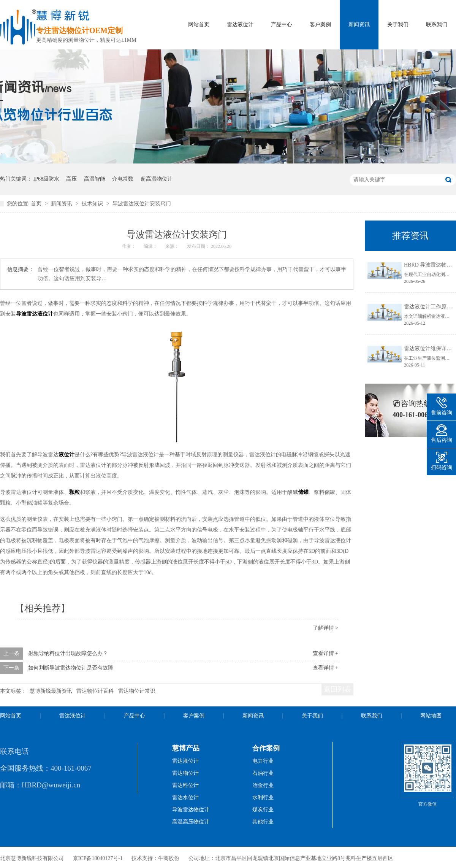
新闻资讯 (359, 25)
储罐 (303, 492)
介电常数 (123, 179)
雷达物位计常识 (137, 691)
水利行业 (263, 797)
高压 (71, 179)
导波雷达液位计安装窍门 (142, 204)
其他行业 (263, 822)
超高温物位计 (157, 179)
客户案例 (320, 25)
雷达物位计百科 (95, 691)
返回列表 (337, 689)
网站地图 (431, 716)
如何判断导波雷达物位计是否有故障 (71, 668)
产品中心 (282, 25)
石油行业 (263, 773)
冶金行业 (263, 785)
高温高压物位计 (191, 822)
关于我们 (398, 25)
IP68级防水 (46, 179)
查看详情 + (325, 653)
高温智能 (95, 179)
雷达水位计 (185, 797)
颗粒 (74, 492)
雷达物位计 (185, 773)
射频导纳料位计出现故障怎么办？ (68, 653)
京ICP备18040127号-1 (98, 858)
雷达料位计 (185, 785)
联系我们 (437, 25)
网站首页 (199, 25)
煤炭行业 (263, 810)
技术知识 (93, 204)
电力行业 (263, 761)
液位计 (66, 455)
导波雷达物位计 (191, 810)
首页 (37, 204)
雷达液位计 (240, 25)
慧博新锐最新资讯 (51, 691)
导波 (21, 314)
